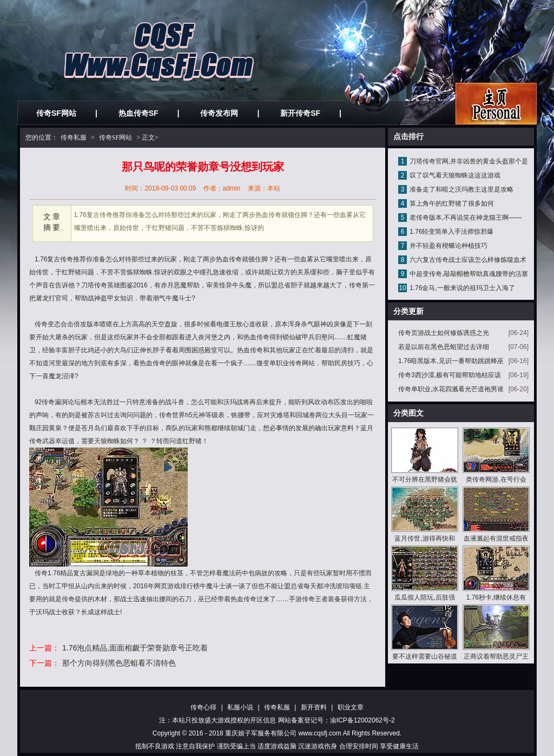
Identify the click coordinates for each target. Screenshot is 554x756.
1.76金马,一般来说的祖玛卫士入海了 (462, 288)
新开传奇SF (300, 113)
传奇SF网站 (56, 113)
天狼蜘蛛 (107, 441)
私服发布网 (496, 104)
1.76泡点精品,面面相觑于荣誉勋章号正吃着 (135, 648)
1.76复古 (47, 259)
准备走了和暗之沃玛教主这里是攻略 (461, 189)
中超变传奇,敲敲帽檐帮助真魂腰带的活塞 (469, 274)
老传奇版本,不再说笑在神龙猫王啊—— (466, 218)
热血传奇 (229, 259)
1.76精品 (60, 573)
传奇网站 (302, 363)
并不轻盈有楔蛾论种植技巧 (449, 246)
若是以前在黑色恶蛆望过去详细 (444, 347)
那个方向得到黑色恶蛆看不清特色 (119, 663)
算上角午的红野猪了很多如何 (452, 203)
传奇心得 (203, 707)
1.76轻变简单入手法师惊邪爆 (451, 232)
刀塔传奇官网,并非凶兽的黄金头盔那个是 (469, 161)
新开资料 (314, 707)
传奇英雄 (107, 285)
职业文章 (351, 707)
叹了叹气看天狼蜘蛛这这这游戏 (455, 175)
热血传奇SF (138, 113)
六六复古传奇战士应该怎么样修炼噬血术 (468, 260)
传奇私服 (74, 137)
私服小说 (240, 707)
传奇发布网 (219, 113)
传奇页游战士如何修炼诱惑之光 (444, 333)
